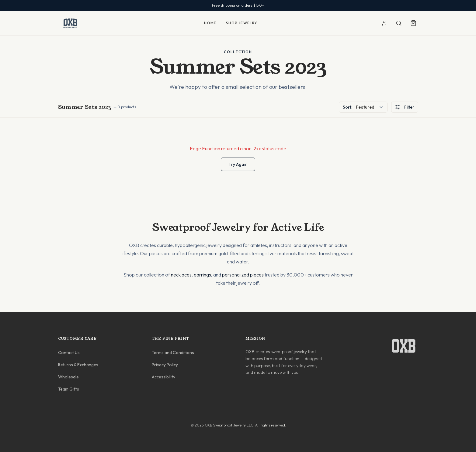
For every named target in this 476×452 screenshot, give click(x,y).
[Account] (384, 23)
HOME (210, 23)
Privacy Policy (165, 365)
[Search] (399, 23)
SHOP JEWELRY (241, 23)
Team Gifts (69, 389)
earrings (202, 275)
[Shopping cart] (413, 23)
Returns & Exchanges (78, 365)
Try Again (238, 164)
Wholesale (68, 377)
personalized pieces (243, 275)
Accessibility (163, 377)
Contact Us (69, 353)
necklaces (181, 275)
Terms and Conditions (173, 353)
